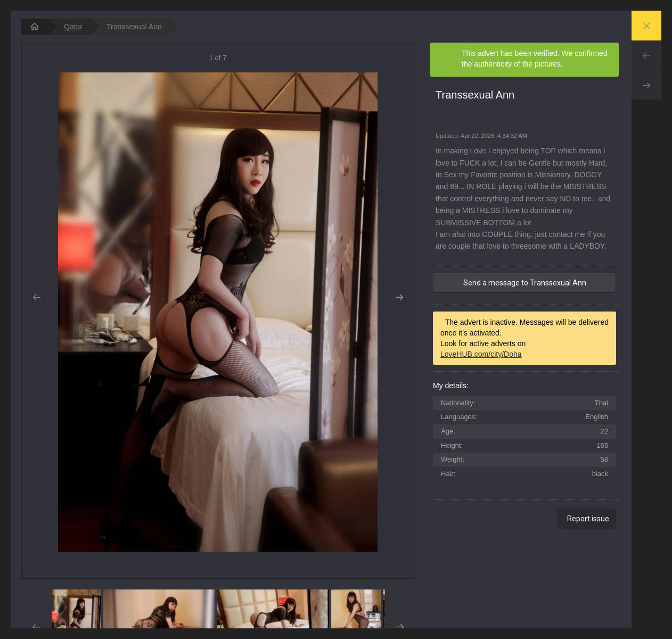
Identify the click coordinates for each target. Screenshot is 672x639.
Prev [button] (36, 298)
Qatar (73, 27)
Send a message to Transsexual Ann (525, 283)
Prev (646, 55)
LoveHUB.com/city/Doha (481, 354)
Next (646, 85)
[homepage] (35, 27)
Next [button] (399, 298)
